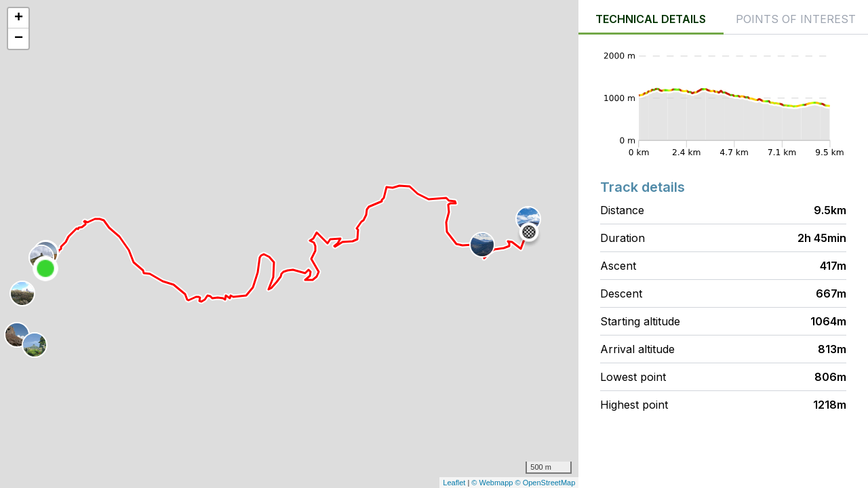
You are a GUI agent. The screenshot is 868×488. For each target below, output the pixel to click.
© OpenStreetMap (546, 483)
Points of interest (796, 19)
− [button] (19, 39)
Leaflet (454, 483)
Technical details (651, 19)
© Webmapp (493, 483)
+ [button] (19, 18)
